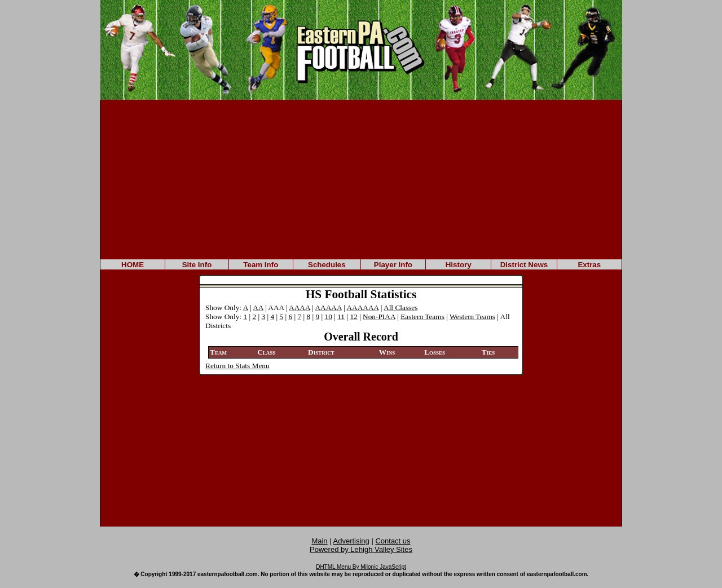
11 (341, 317)
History (459, 265)
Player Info (393, 265)
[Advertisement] (361, 179)
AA (258, 308)
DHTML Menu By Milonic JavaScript (361, 567)
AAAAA (328, 308)
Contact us (393, 541)
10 (329, 317)
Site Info (197, 265)
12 (353, 317)
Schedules (327, 265)
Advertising (351, 541)
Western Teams (472, 317)
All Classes (400, 308)
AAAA (300, 308)
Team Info (261, 265)
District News (524, 265)
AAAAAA (362, 308)
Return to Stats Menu (237, 366)
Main (319, 541)
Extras (589, 265)
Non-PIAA (379, 317)
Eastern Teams (422, 317)
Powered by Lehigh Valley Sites (361, 549)
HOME (133, 265)
